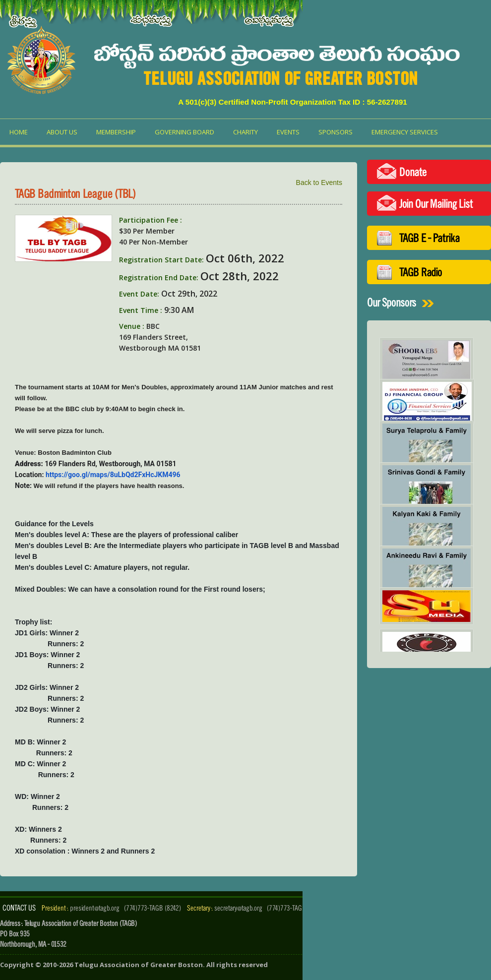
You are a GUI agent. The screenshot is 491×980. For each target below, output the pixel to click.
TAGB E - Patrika (430, 238)
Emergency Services (405, 132)
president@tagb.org (95, 908)
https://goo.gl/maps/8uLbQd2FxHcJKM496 (113, 475)
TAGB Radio (421, 272)
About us (62, 132)
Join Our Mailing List (436, 204)
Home (19, 132)
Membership (116, 132)
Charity (245, 132)
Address (28, 464)
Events (288, 132)
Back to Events (319, 183)
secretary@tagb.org (238, 908)
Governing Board (184, 132)
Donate (413, 172)
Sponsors (336, 132)
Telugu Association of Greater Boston (139, 965)
